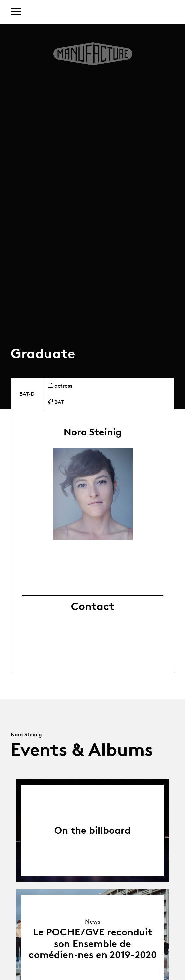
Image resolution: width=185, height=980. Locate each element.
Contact (93, 606)
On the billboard (92, 830)
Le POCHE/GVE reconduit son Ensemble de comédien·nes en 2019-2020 (93, 943)
